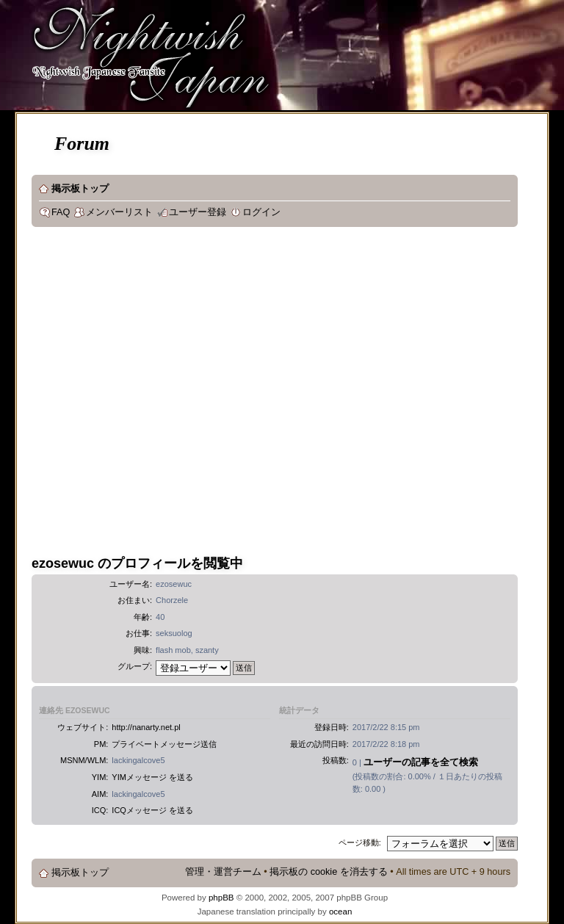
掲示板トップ (80, 189)
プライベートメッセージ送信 (164, 744)
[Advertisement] (152, 393)
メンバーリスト (119, 212)
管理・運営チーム (223, 872)
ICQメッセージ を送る (152, 810)
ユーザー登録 (198, 212)
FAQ (61, 212)
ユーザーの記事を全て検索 (421, 762)
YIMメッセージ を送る (152, 777)
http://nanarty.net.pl (146, 727)
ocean (340, 912)
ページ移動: (360, 842)
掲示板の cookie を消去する (329, 872)
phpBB (221, 898)
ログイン (261, 212)
